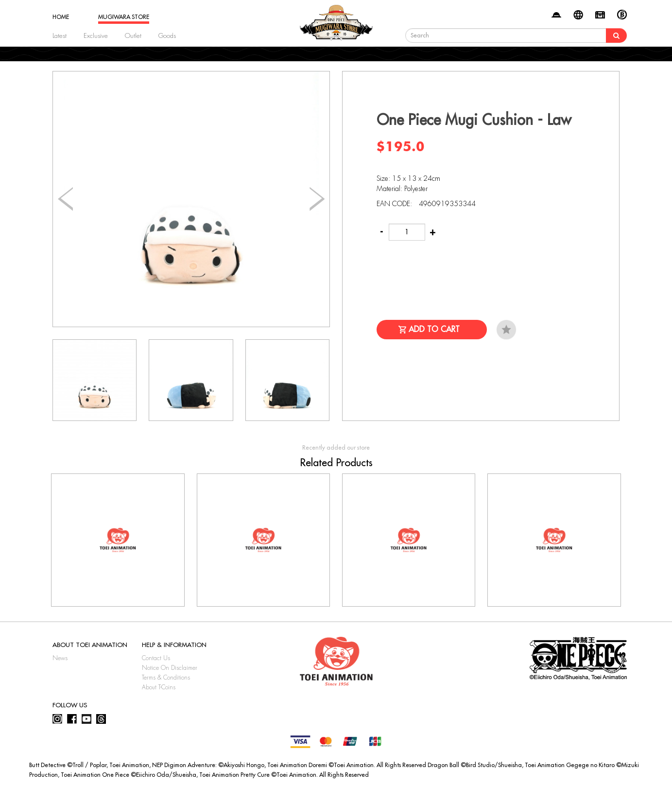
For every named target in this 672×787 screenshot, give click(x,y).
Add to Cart (434, 330)
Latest (60, 36)
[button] (317, 199)
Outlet (133, 36)
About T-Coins (159, 687)
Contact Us (156, 658)
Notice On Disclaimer (170, 668)
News (60, 658)
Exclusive (96, 36)
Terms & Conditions (166, 678)
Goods (167, 36)
